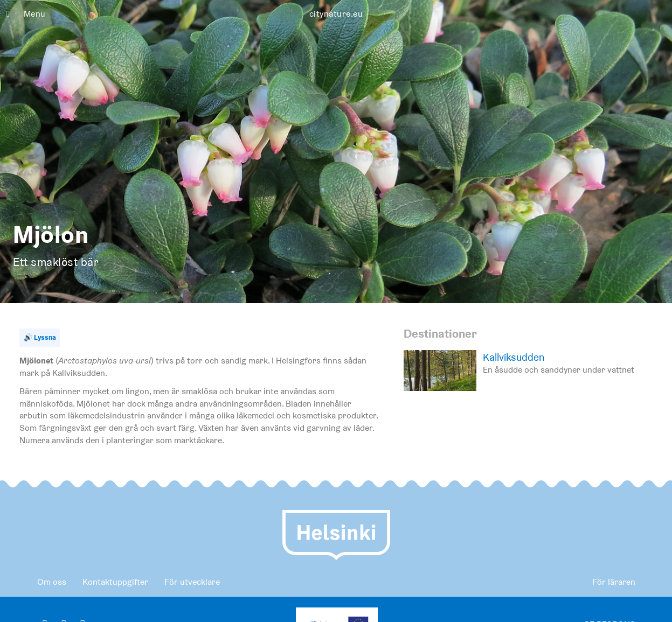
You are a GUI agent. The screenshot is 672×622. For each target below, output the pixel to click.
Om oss (52, 582)
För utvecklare (192, 582)
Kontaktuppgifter (115, 582)
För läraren (614, 582)
